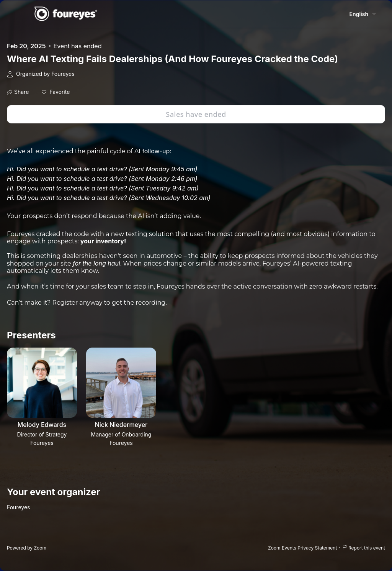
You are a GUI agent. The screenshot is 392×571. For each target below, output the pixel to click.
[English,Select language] (363, 14)
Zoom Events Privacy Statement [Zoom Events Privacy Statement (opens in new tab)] (302, 548)
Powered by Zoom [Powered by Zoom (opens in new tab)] (27, 548)
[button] (56, 92)
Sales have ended (196, 114)
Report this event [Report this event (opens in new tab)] (364, 548)
